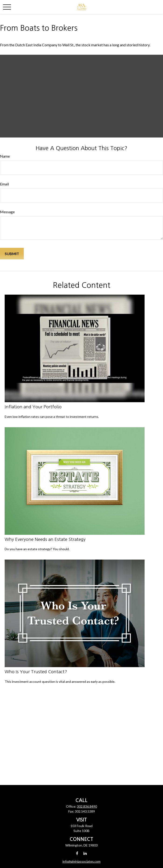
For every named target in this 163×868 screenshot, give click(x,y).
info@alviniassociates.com (81, 861)
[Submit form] (12, 254)
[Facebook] (77, 853)
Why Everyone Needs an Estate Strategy (45, 539)
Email (4, 184)
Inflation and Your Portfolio (33, 407)
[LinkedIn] (85, 853)
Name (5, 156)
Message (7, 212)
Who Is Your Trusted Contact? (36, 672)
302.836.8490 (87, 806)
